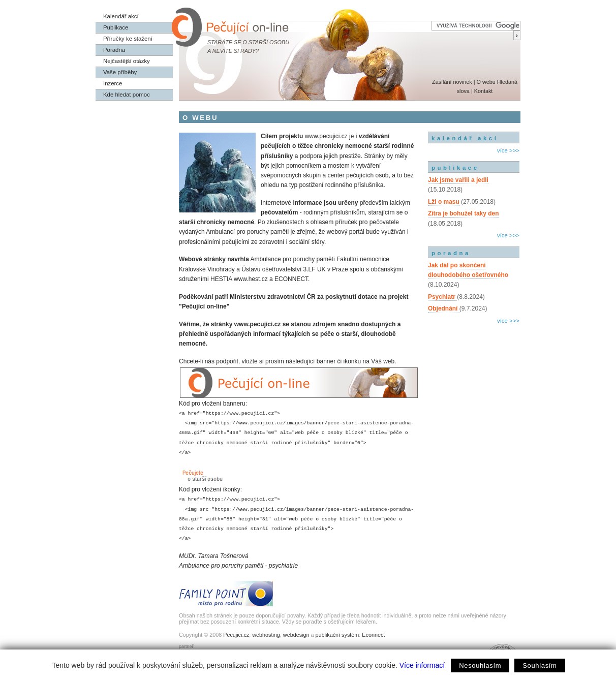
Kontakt (484, 91)
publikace (455, 168)
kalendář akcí (465, 138)
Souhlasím (540, 665)
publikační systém (337, 635)
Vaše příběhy (120, 72)
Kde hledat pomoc (127, 95)
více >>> (508, 150)
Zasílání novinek (452, 82)
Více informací (422, 665)
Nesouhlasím (480, 665)
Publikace (116, 27)
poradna (451, 253)
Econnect (373, 635)
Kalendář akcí (121, 16)
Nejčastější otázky (127, 61)
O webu (486, 82)
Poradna (114, 50)
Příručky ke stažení (128, 39)
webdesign (296, 635)
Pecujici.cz (236, 635)
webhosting (266, 635)
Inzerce (113, 83)
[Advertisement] (474, 370)
